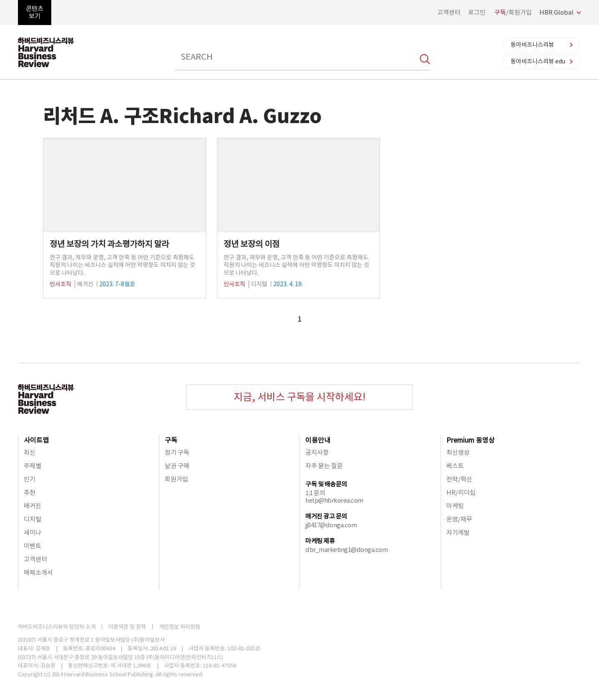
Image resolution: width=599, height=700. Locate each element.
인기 (30, 479)
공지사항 (317, 452)
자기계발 (458, 533)
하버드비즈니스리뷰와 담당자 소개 (57, 627)
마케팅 (455, 506)
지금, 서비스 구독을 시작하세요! (299, 397)
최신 (30, 452)
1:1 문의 (315, 493)
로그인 (477, 12)
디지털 (33, 519)
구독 (171, 440)
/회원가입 (513, 12)
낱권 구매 (177, 466)
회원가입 (176, 479)
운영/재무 (459, 519)
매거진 (33, 506)
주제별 (33, 466)
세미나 (33, 533)
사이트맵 (36, 440)
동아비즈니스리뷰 (532, 45)
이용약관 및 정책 (127, 627)
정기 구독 (177, 452)
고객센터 (449, 12)
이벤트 (33, 546)
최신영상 (458, 452)
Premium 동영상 (471, 440)
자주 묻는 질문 (324, 466)
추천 (30, 492)
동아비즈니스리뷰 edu (538, 61)
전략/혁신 (459, 479)
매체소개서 (38, 573)
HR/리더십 (461, 492)
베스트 (455, 466)
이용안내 (318, 440)
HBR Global (556, 12)
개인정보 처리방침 (180, 627)
